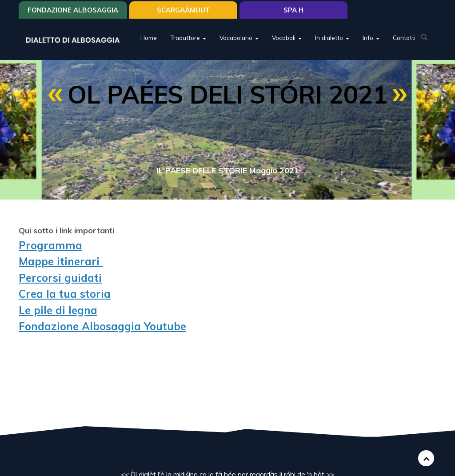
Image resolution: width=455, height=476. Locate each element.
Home (149, 38)
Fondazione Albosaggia (73, 10)
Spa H (293, 10)
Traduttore (188, 38)
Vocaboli (287, 38)
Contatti (404, 38)
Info (371, 38)
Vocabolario (239, 38)
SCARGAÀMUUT (184, 10)
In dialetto (332, 38)
